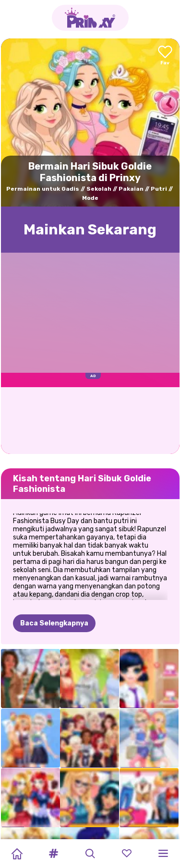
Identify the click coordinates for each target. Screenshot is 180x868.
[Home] (17, 854)
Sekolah (99, 189)
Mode (90, 198)
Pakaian (131, 189)
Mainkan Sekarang (90, 230)
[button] (53, 854)
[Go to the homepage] (90, 18)
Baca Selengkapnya (54, 623)
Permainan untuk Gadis (43, 189)
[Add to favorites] (165, 56)
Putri (159, 189)
